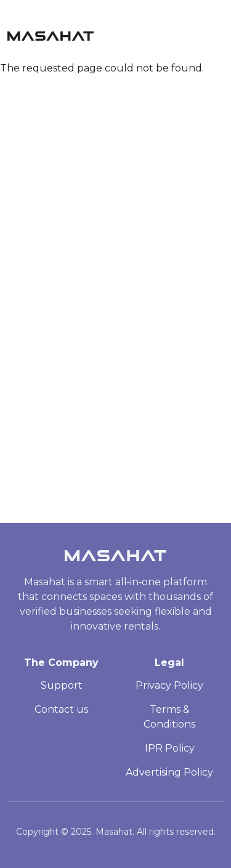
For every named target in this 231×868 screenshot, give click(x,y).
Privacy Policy (169, 685)
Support (62, 685)
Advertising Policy (169, 772)
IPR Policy (170, 748)
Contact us (61, 709)
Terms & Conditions (169, 717)
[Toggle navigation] (218, 33)
